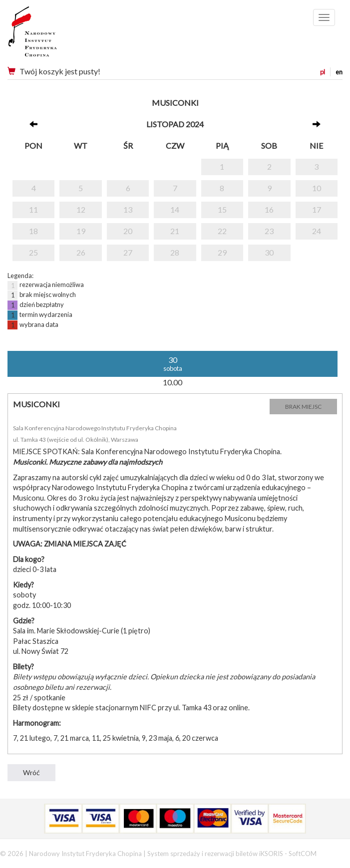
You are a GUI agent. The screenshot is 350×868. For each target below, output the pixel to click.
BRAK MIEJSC (303, 407)
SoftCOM (303, 854)
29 (222, 252)
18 (33, 231)
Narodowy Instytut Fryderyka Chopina (51, 35)
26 (81, 252)
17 (317, 209)
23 (269, 231)
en (339, 72)
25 (33, 252)
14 (175, 209)
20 (128, 231)
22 (222, 231)
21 (175, 231)
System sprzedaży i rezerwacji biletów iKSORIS (215, 854)
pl (323, 72)
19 (81, 231)
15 (222, 209)
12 (81, 209)
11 (33, 209)
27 (128, 252)
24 (317, 231)
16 (269, 209)
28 (175, 252)
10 (317, 188)
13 (128, 209)
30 (269, 252)
